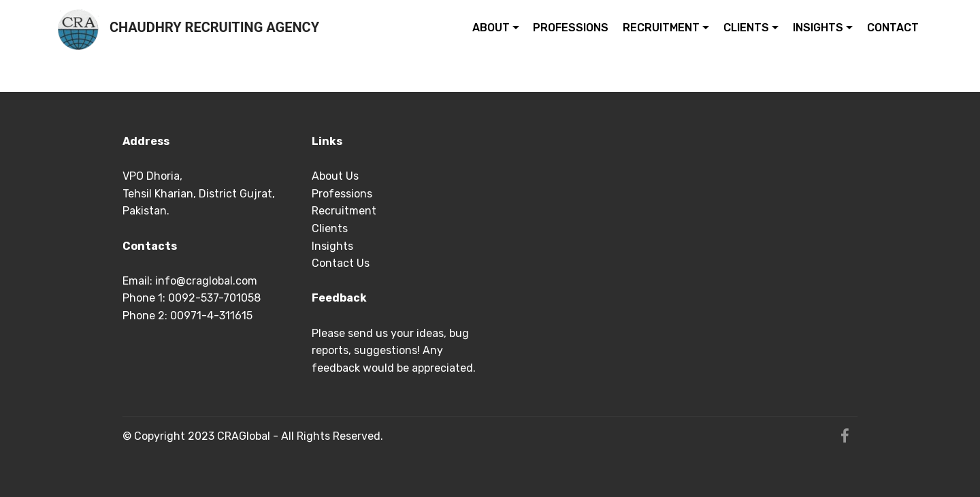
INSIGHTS (818, 28)
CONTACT (893, 28)
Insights (334, 246)
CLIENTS (746, 28)
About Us (335, 176)
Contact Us (342, 263)
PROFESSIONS (571, 28)
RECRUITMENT (661, 28)
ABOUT (491, 28)
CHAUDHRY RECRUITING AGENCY (214, 28)
